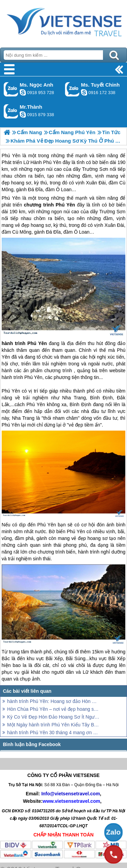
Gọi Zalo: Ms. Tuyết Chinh (72, 89)
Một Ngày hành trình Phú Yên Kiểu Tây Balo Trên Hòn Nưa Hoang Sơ (53, 725)
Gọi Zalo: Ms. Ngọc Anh (11, 89)
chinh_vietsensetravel (84, 92)
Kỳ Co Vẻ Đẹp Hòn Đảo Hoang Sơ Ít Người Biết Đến (53, 717)
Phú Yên (11, 198)
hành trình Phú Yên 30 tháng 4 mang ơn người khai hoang (53, 733)
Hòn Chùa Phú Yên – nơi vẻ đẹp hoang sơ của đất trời (53, 709)
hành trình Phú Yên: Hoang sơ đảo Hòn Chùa (53, 701)
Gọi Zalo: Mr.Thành (11, 111)
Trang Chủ (63, 22)
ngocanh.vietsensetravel (23, 92)
